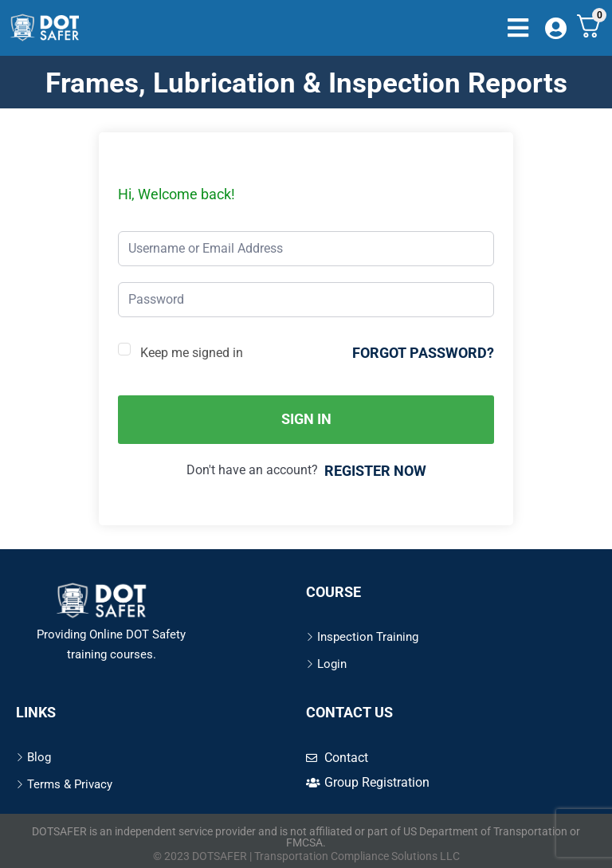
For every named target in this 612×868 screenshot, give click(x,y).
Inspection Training (368, 637)
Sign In (306, 419)
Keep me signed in (192, 353)
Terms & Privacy (70, 784)
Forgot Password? (423, 353)
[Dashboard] (558, 29)
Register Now (375, 471)
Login (332, 664)
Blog (39, 757)
